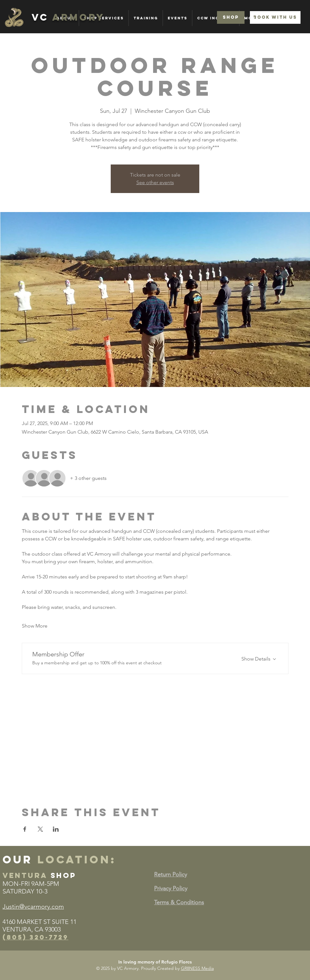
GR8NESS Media (197, 968)
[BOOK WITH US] (275, 17)
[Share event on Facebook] (25, 829)
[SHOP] (231, 17)
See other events (155, 182)
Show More (35, 626)
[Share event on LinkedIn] (56, 829)
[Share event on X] (40, 829)
